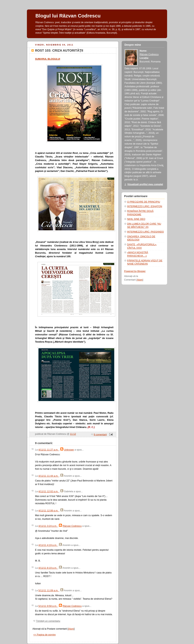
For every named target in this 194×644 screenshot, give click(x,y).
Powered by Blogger (135, 271)
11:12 (73, 434)
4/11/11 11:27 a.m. (49, 450)
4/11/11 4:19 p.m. (48, 545)
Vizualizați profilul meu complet (145, 184)
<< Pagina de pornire (45, 635)
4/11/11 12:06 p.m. (49, 511)
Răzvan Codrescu (72, 526)
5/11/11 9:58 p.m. (48, 606)
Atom (71, 629)
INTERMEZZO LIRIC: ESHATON (145, 206)
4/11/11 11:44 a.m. (49, 476)
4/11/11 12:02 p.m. (49, 491)
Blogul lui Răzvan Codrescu (68, 16)
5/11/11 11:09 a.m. (49, 591)
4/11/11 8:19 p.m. (48, 568)
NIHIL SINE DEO (136, 219)
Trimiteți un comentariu (48, 621)
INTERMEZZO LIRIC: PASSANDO (145, 232)
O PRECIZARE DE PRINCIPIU (144, 202)
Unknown (69, 450)
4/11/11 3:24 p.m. (48, 526)
